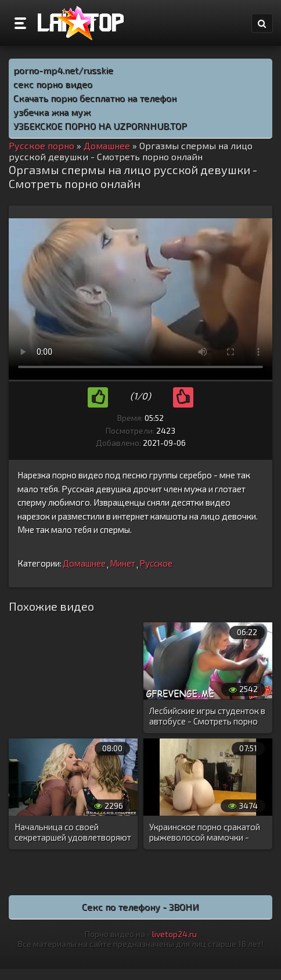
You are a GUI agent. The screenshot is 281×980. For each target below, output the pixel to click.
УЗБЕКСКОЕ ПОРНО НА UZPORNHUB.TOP (100, 126)
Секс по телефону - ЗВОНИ (140, 907)
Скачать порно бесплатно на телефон (95, 98)
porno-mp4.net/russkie (63, 70)
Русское (156, 563)
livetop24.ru (174, 934)
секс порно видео (53, 84)
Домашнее (84, 563)
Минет (123, 563)
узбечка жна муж (52, 112)
